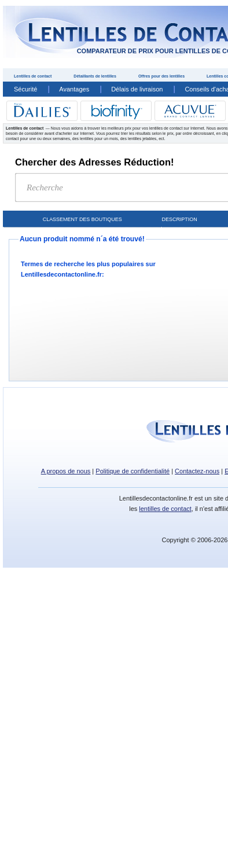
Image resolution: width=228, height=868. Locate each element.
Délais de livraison (137, 89)
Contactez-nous (197, 471)
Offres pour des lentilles (161, 76)
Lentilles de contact (33, 76)
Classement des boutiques (82, 219)
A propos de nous (66, 471)
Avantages (74, 89)
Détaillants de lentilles (95, 76)
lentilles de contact (165, 509)
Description (179, 219)
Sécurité (25, 89)
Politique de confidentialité (133, 471)
